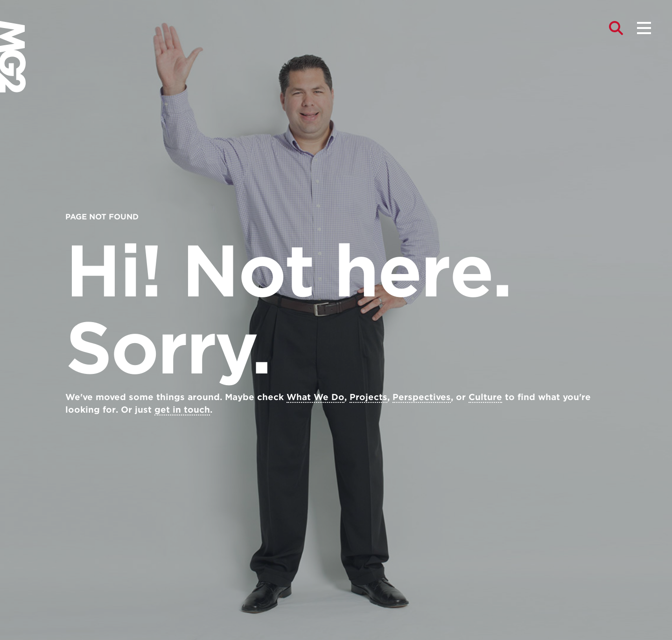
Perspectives (422, 397)
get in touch (182, 410)
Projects (368, 397)
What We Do (315, 397)
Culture (485, 397)
